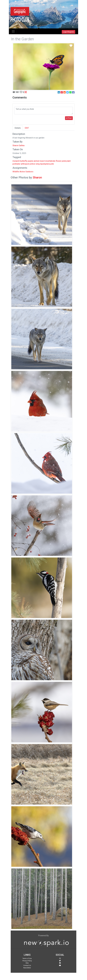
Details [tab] (18, 128)
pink (52, 164)
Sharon (37, 177)
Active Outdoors (26, 172)
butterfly (24, 161)
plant (69, 161)
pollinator (16, 164)
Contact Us (27, 965)
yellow (32, 164)
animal (36, 161)
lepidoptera (45, 164)
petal (64, 161)
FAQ (27, 963)
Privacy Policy (27, 961)
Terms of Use (27, 958)
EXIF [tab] (27, 128)
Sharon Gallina (18, 145)
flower (59, 161)
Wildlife (16, 172)
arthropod (25, 164)
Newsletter (27, 968)
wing (38, 164)
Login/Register (68, 32)
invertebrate (50, 161)
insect (42, 161)
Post (69, 118)
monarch (16, 161)
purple (30, 161)
